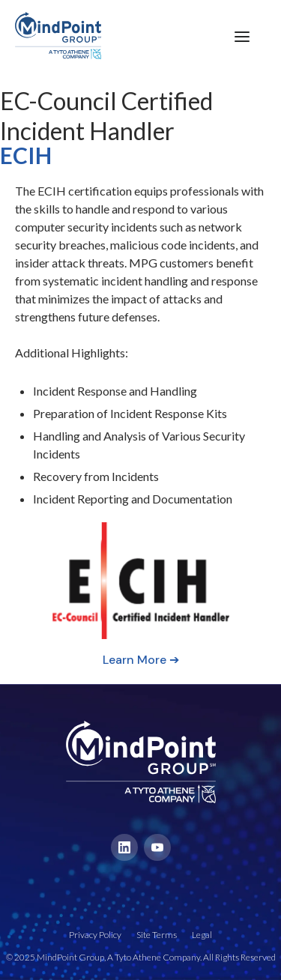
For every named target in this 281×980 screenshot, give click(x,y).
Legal (202, 935)
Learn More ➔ (141, 660)
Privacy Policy (95, 935)
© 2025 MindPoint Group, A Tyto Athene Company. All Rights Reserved (141, 957)
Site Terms (157, 935)
